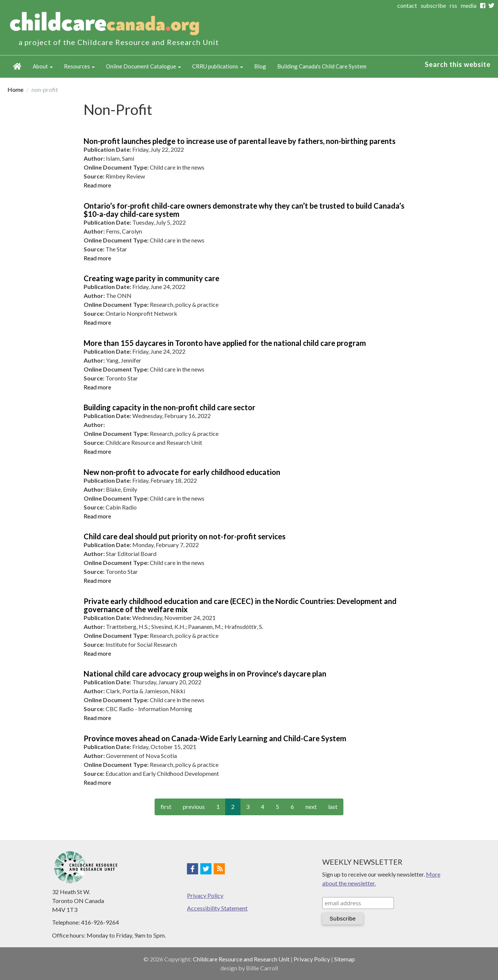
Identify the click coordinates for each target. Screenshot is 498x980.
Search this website (458, 64)
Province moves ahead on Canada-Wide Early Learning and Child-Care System (215, 738)
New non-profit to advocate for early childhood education (182, 472)
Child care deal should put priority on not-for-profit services (185, 536)
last (333, 807)
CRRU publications (218, 66)
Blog (260, 66)
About (43, 66)
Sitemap (345, 959)
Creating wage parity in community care (151, 278)
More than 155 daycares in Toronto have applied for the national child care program (225, 343)
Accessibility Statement (217, 908)
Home (17, 67)
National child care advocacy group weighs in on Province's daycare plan (205, 674)
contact (407, 5)
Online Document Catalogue (143, 66)
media (469, 5)
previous (194, 807)
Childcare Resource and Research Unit (241, 959)
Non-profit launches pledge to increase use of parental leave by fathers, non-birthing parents (240, 141)
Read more (97, 185)
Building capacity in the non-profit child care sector (169, 407)
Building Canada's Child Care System (322, 66)
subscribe (433, 5)
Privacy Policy (205, 895)
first (166, 807)
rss (453, 5)
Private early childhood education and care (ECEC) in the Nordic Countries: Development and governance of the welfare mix (240, 605)
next (311, 807)
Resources (79, 66)
